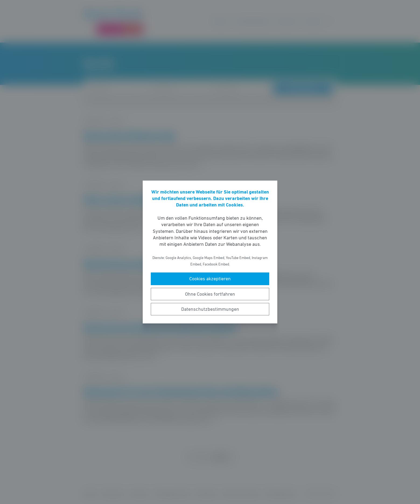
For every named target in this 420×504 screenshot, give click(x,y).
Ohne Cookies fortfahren (210, 294)
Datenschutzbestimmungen (210, 309)
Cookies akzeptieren (210, 279)
